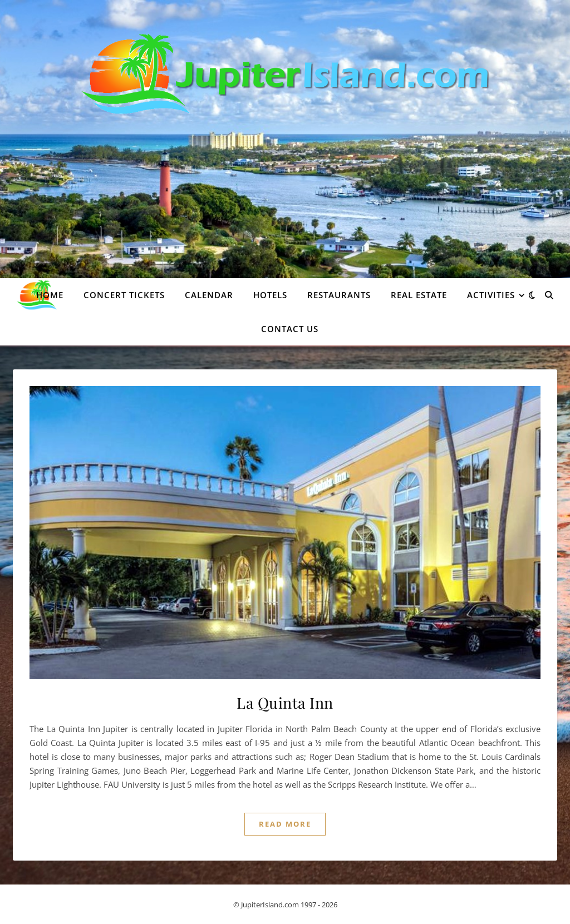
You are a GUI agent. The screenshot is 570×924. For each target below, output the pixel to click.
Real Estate (419, 295)
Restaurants (339, 295)
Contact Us (290, 329)
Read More (285, 824)
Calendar (209, 295)
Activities (491, 295)
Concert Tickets (124, 295)
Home (50, 295)
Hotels (270, 295)
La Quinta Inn (285, 703)
